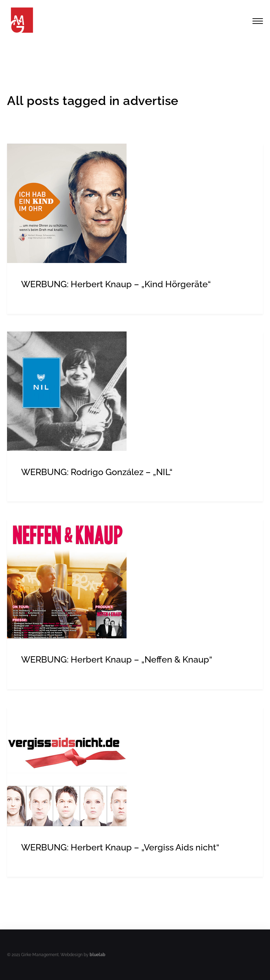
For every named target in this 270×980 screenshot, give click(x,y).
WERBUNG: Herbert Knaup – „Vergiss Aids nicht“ (120, 847)
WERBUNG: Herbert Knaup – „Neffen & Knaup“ (117, 659)
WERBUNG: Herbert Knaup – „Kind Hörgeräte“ (116, 284)
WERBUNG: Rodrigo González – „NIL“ (97, 472)
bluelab (98, 955)
